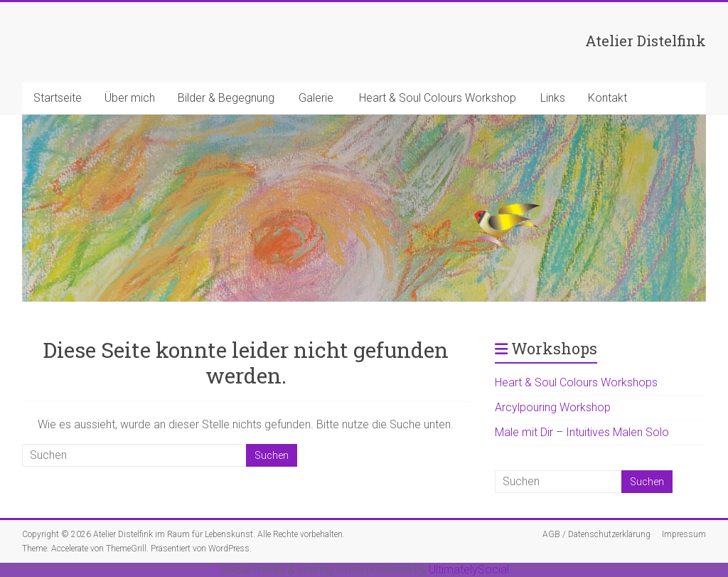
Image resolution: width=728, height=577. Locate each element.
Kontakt (607, 98)
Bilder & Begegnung (226, 98)
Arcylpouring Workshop (553, 407)
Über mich (130, 98)
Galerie (316, 98)
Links (553, 98)
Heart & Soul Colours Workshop (438, 98)
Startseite (58, 98)
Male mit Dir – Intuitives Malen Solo (582, 432)
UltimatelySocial (469, 570)
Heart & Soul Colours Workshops (576, 382)
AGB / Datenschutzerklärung (596, 534)
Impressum (684, 534)
